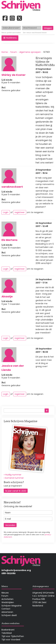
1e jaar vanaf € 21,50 (16, 491)
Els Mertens (9, 240)
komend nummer (14, 478)
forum (14, 52)
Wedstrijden (8, 602)
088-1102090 (9, 573)
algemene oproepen (30, 52)
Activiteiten (7, 599)
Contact (6, 609)
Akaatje (7, 296)
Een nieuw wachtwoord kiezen (35, 33)
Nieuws (5, 593)
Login (6, 212)
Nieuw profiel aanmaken (11, 33)
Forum (5, 596)
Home (5, 52)
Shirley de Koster (14, 75)
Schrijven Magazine (11, 606)
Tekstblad (7, 633)
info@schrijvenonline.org (16, 570)
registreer (20, 212)
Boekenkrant (8, 630)
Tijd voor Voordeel (11, 640)
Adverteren (7, 612)
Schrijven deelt (9, 615)
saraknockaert (12, 187)
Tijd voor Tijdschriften (13, 636)
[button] (10, 38)
